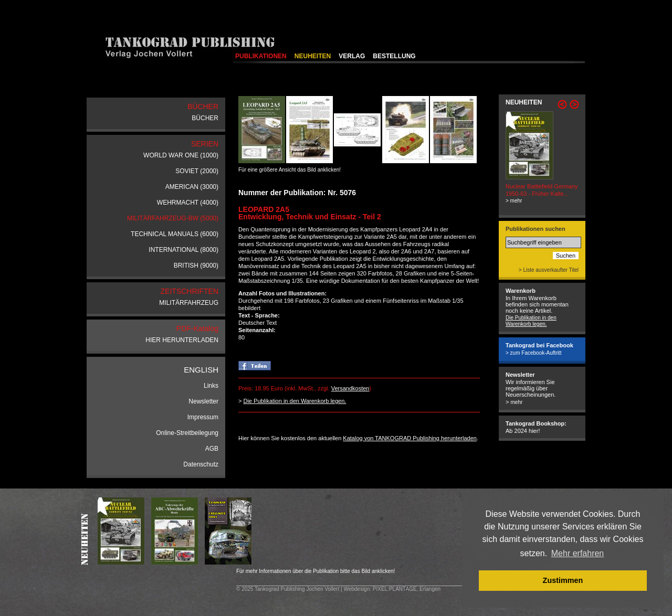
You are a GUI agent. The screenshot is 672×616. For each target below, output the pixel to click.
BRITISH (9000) (196, 265)
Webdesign (356, 589)
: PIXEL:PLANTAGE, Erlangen (405, 589)
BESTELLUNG (394, 56)
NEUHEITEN (313, 56)
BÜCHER (205, 118)
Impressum (203, 417)
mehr (516, 402)
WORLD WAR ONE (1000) (181, 155)
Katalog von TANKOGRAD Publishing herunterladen (410, 438)
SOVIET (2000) (197, 171)
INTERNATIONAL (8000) (183, 250)
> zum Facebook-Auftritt (533, 353)
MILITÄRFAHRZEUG (189, 303)
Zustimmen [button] (563, 580)
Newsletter (203, 401)
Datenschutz (201, 464)
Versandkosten (350, 388)
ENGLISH (201, 370)
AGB (212, 449)
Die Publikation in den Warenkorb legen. (295, 401)
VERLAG (352, 56)
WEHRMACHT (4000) (188, 203)
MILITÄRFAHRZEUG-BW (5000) (173, 218)
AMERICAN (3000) (192, 187)
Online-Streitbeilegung (187, 433)
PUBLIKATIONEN (261, 56)
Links (211, 386)
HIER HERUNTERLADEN (182, 340)
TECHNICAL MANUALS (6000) (175, 234)
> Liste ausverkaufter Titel (549, 270)
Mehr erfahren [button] (578, 553)
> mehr (514, 201)
